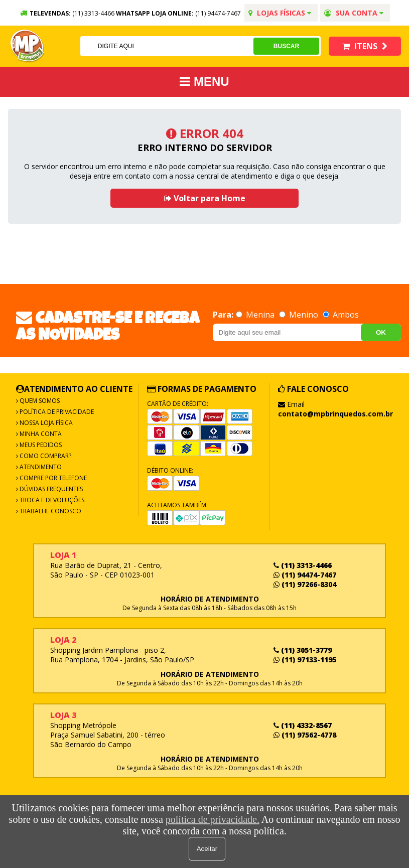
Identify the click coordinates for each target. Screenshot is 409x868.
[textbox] (166, 46)
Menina (256, 315)
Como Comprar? (45, 456)
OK (381, 332)
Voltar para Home (205, 198)
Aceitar (207, 849)
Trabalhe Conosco (50, 511)
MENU (204, 82)
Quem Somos (39, 401)
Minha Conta (40, 434)
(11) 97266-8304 (305, 584)
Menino (300, 315)
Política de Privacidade (56, 412)
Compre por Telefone (52, 478)
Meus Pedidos (40, 445)
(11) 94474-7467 (218, 13)
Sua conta (354, 13)
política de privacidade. (213, 819)
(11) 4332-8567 (303, 725)
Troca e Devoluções (51, 500)
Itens (365, 46)
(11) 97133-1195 (305, 660)
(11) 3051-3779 (303, 650)
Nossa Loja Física (45, 423)
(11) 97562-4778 (305, 735)
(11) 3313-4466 (303, 565)
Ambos (341, 315)
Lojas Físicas (280, 13)
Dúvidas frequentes (50, 489)
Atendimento (40, 467)
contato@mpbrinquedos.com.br (335, 414)
